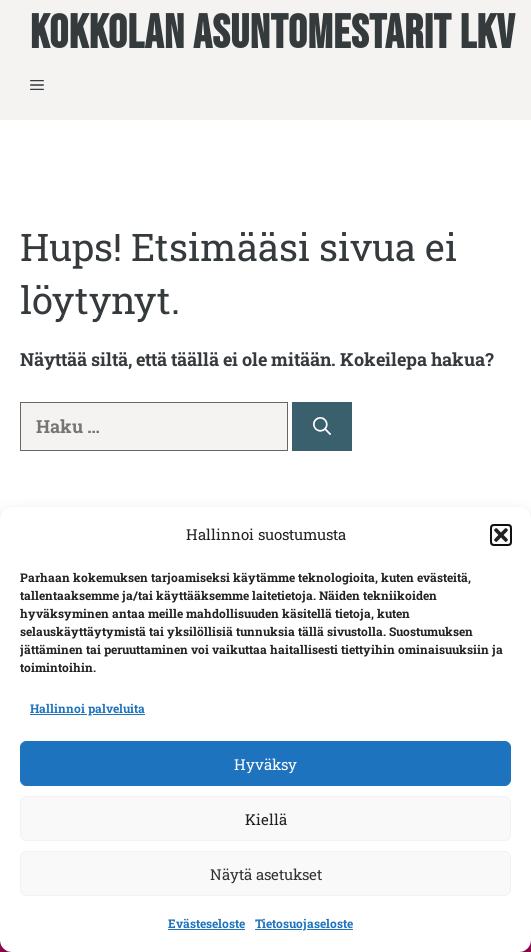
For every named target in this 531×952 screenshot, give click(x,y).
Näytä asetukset (266, 874)
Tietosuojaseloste (304, 923)
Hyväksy (265, 764)
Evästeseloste (206, 923)
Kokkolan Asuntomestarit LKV (272, 35)
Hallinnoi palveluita (87, 708)
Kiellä (266, 819)
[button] (501, 535)
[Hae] (322, 426)
